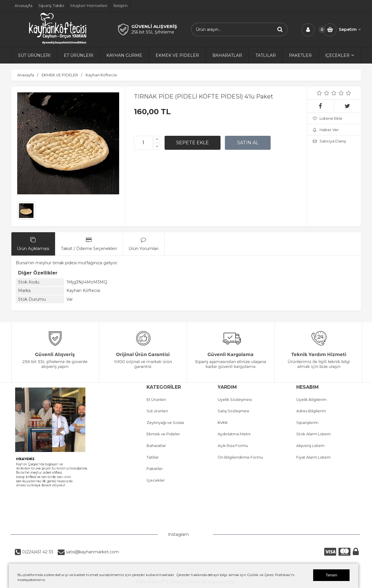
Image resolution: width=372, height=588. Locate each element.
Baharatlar (156, 446)
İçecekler (156, 480)
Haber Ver (326, 130)
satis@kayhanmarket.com (92, 552)
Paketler (155, 469)
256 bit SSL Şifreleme (153, 32)
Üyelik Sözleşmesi (235, 399)
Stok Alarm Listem (313, 434)
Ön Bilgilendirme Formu (240, 457)
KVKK (223, 422)
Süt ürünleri (157, 411)
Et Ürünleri (156, 399)
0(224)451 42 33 (37, 552)
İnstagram (178, 534)
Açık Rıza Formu (233, 446)
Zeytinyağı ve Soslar (165, 422)
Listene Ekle (328, 118)
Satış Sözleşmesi (233, 411)
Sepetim (350, 29)
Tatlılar (153, 457)
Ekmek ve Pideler (163, 434)
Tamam (331, 575)
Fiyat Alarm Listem (313, 457)
